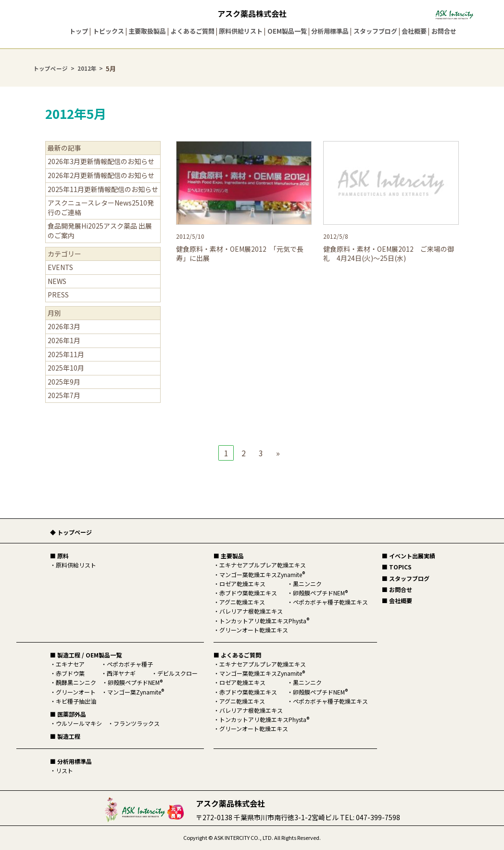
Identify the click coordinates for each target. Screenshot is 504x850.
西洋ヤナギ (121, 673)
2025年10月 (66, 368)
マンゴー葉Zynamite (136, 692)
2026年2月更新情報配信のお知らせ (101, 175)
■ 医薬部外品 (68, 714)
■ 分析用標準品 (71, 761)
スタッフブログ (375, 31)
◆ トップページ (71, 532)
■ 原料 (59, 556)
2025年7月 (64, 395)
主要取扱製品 (147, 31)
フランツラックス (137, 723)
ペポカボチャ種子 (130, 664)
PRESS (58, 295)
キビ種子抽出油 (76, 701)
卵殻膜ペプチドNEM (135, 682)
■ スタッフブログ (406, 578)
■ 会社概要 (397, 600)
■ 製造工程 (65, 736)
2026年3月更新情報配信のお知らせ (101, 161)
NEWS (57, 281)
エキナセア (70, 664)
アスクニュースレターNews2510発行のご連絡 (101, 207)
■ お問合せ (397, 589)
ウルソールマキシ (79, 723)
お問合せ (444, 31)
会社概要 (414, 31)
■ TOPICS (397, 567)
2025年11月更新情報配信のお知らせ (103, 189)
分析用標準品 (330, 31)
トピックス (108, 31)
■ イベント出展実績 (409, 556)
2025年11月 (66, 354)
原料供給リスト (241, 31)
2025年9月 (64, 382)
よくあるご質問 (193, 31)
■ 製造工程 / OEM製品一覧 (86, 655)
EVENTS (60, 267)
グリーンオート (76, 692)
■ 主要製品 (229, 556)
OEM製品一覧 (287, 31)
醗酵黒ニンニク (76, 682)
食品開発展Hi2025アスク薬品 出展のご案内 (100, 231)
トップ (79, 31)
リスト (64, 770)
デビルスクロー (177, 673)
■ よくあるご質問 (237, 655)
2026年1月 (64, 340)
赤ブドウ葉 (70, 673)
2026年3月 (64, 326)
